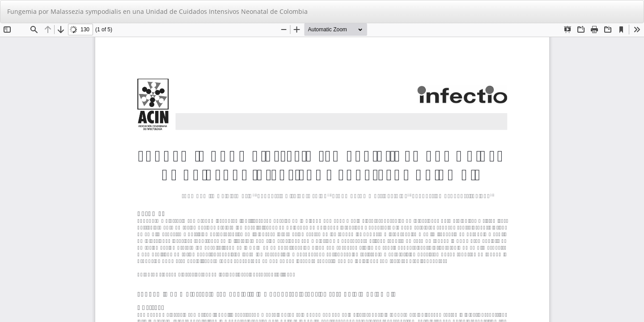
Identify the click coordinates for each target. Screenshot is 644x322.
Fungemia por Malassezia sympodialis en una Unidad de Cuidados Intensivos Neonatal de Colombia (157, 11)
